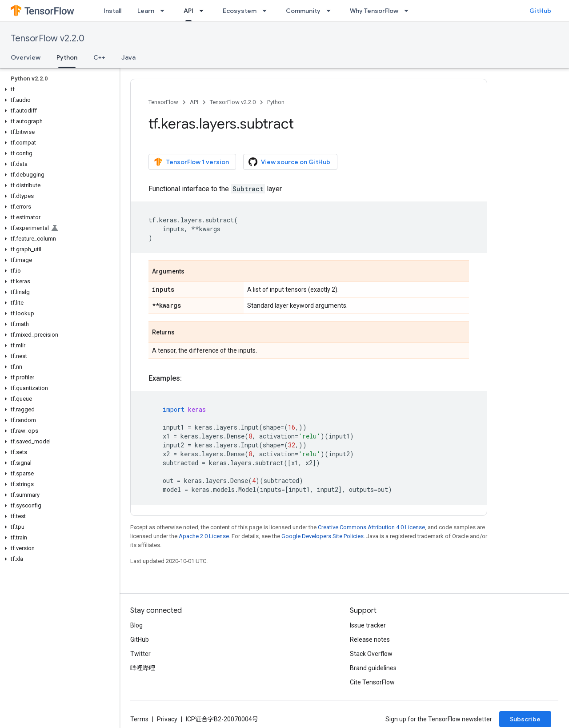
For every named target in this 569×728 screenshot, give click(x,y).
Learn (146, 11)
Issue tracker (368, 625)
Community (303, 11)
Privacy (167, 719)
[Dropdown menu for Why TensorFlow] (409, 11)
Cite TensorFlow (372, 682)
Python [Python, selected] (67, 57)
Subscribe (525, 719)
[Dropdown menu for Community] (331, 11)
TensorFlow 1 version (191, 162)
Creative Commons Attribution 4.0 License (371, 527)
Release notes (370, 640)
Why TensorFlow (374, 11)
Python (276, 102)
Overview (26, 57)
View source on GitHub (289, 162)
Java (128, 57)
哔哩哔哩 (143, 668)
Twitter (140, 654)
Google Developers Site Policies (323, 536)
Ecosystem (240, 11)
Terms (139, 719)
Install (112, 11)
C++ (99, 57)
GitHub (540, 11)
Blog (136, 625)
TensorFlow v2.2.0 (48, 38)
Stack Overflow (371, 654)
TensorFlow (163, 102)
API (194, 102)
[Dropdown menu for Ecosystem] (267, 11)
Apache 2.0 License (204, 536)
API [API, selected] (188, 11)
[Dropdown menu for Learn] (165, 11)
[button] (58, 89)
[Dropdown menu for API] (204, 11)
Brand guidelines (373, 668)
